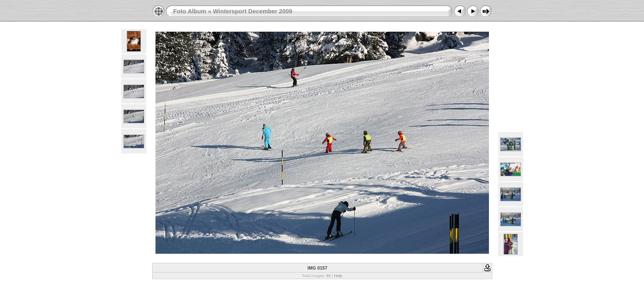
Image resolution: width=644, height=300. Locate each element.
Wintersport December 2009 (253, 11)
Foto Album (190, 11)
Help (338, 276)
